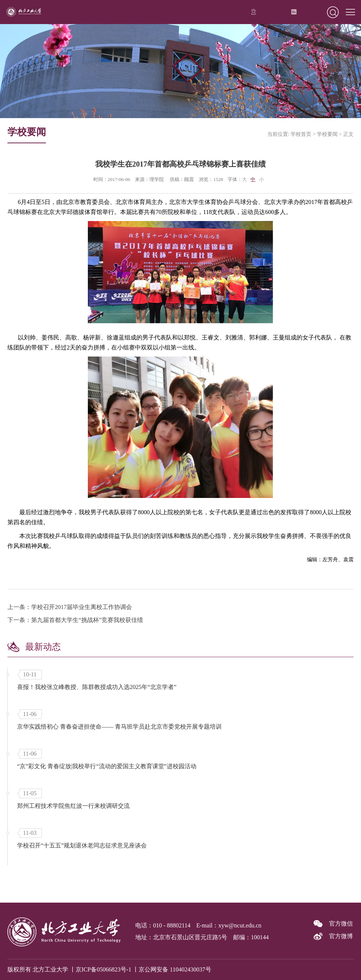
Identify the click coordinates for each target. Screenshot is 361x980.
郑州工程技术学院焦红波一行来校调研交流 (73, 806)
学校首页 (301, 134)
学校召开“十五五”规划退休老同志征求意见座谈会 (82, 845)
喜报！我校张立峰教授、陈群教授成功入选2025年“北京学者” (97, 687)
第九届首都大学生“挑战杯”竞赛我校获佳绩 (87, 620)
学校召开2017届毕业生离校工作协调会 (82, 607)
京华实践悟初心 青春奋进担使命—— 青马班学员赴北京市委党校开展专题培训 (119, 727)
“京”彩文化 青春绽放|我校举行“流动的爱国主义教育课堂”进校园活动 (107, 766)
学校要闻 (327, 134)
